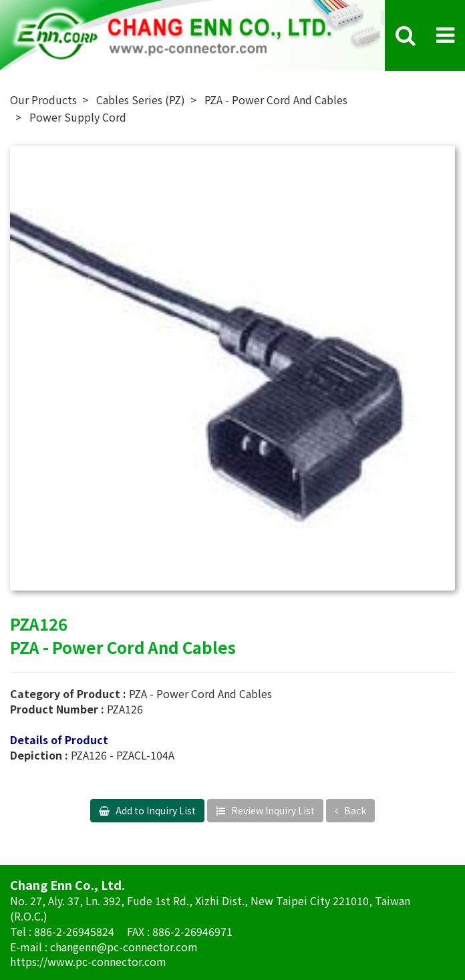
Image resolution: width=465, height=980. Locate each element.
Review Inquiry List (272, 810)
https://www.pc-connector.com (88, 961)
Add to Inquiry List (155, 810)
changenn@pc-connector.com (124, 947)
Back (354, 810)
